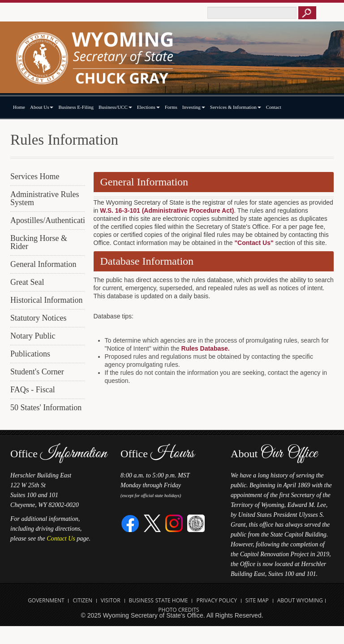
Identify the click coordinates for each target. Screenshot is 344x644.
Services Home (35, 176)
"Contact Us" (254, 243)
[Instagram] (174, 523)
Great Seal (27, 282)
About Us (42, 107)
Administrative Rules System (45, 198)
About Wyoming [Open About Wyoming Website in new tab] (300, 600)
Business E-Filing (76, 107)
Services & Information (236, 107)
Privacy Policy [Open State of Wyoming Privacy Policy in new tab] (217, 600)
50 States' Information (46, 408)
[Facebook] (131, 523)
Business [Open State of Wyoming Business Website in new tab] (141, 600)
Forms (171, 107)
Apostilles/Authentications (47, 220)
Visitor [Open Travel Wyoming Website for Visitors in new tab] (111, 600)
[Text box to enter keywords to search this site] (252, 13)
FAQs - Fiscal (33, 390)
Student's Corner (37, 372)
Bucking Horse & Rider (39, 242)
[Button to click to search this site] (307, 13)
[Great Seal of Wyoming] (196, 523)
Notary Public (33, 336)
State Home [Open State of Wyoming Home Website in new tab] (172, 600)
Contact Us (61, 539)
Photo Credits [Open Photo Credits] (178, 610)
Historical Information (46, 300)
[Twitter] (153, 523)
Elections (148, 107)
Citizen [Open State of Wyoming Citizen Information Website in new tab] (82, 600)
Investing (194, 107)
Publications (30, 354)
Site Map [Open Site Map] (257, 600)
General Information (43, 264)
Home (19, 107)
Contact (274, 107)
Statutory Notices (38, 318)
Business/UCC (115, 107)
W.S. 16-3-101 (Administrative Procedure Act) (167, 210)
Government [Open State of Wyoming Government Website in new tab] (46, 600)
